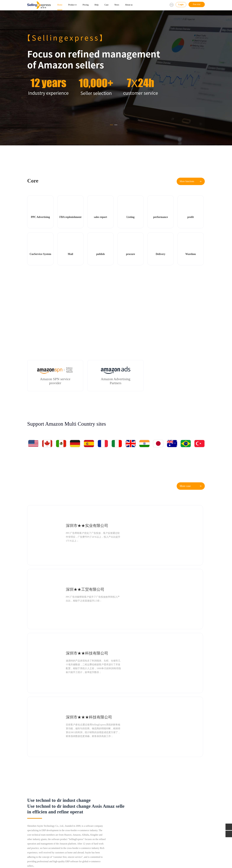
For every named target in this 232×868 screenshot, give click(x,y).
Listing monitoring (63, 815)
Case (106, 5)
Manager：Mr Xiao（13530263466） (176, 827)
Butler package (93, 815)
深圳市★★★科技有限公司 (165, 553)
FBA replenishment (63, 811)
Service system (62, 819)
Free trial (197, 4)
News (117, 5)
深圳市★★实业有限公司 (74, 514)
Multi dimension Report (37, 819)
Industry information (132, 811)
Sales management (35, 823)
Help (97, 5)
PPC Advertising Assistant (38, 811)
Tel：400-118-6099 (169, 811)
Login (181, 5)
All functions (61, 823)
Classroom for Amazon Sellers (136, 819)
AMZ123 (39, 853)
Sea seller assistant (35, 815)
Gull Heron (49, 853)
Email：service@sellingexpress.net (175, 815)
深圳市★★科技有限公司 (74, 553)
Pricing (86, 5)
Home (60, 5)
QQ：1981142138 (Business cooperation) (178, 819)
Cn (171, 5)
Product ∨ (72, 5)
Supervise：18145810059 (171, 823)
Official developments (133, 815)
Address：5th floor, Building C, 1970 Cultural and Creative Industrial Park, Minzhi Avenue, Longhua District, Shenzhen (181, 836)
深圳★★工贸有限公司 (162, 514)
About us (129, 5)
